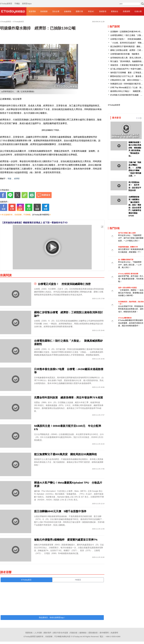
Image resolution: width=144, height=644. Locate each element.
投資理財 (32, 11)
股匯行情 (79, 11)
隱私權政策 (93, 633)
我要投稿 (29, 633)
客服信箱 (74, 633)
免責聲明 (114, 633)
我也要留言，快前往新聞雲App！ (52, 617)
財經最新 (44, 11)
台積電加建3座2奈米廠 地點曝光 (125, 54)
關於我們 (48, 633)
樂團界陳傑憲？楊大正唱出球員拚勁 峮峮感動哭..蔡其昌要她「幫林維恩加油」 (135, 149)
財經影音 (103, 11)
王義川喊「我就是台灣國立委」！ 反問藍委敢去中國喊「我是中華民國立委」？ (135, 169)
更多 (139, 118)
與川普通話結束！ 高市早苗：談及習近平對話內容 (135, 186)
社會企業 (138, 11)
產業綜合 (115, 11)
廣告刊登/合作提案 (61, 633)
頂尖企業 (56, 11)
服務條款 (83, 633)
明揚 (9, 179)
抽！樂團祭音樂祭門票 (126, 260)
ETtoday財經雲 (114, 105)
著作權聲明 (104, 633)
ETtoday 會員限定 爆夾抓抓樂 (128, 274)
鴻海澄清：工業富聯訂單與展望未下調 (127, 65)
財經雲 (13, 11)
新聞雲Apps (27, 1)
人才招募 (38, 633)
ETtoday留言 (26, 580)
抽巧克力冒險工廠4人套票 (127, 233)
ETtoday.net (78, 636)
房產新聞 (126, 11)
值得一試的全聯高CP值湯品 (127, 288)
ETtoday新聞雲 (6, 1)
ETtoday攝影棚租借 (125, 318)
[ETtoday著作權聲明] (41, 215)
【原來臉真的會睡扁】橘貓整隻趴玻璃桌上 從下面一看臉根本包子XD (34, 223)
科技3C (91, 11)
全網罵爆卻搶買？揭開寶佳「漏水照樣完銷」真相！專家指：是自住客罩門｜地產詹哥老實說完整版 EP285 (135, 206)
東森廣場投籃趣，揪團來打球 (128, 247)
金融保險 (68, 11)
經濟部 (17, 179)
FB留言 (78, 580)
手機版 (17, 1)
